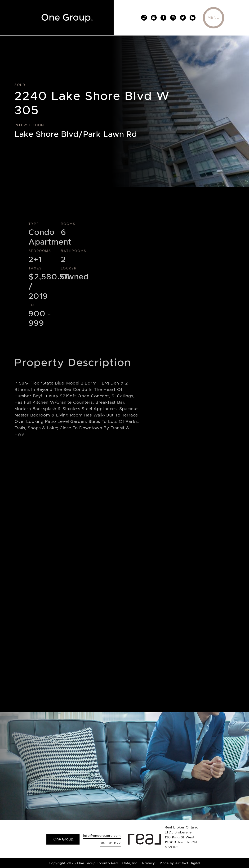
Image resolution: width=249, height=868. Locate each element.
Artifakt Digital (188, 863)
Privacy (149, 863)
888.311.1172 (110, 843)
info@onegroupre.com (102, 836)
